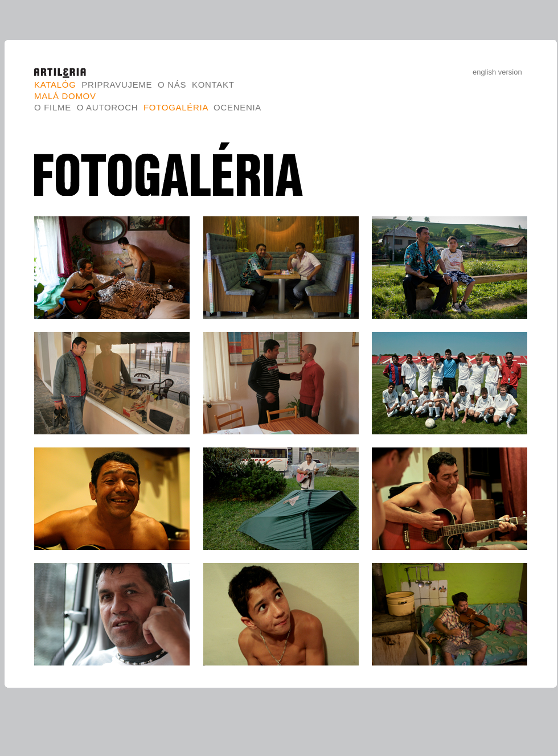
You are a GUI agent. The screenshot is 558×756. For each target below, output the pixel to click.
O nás (172, 85)
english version (497, 72)
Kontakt (213, 85)
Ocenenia (237, 107)
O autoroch (108, 107)
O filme (53, 107)
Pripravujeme (117, 85)
